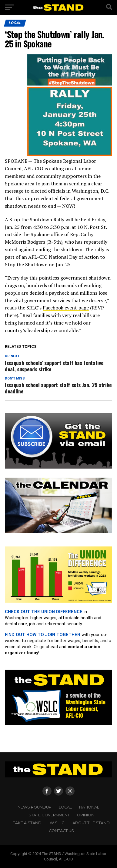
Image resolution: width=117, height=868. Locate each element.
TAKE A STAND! (28, 823)
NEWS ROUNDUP (35, 807)
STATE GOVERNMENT (49, 815)
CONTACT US (61, 831)
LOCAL (65, 807)
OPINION (86, 815)
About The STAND (91, 823)
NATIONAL (89, 807)
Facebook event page (66, 308)
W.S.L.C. (57, 823)
